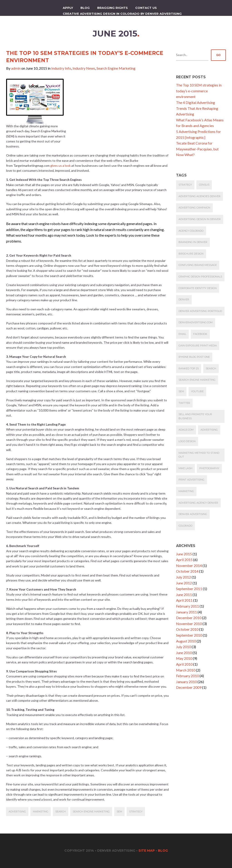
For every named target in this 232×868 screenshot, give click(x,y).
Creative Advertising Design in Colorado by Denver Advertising (122, 14)
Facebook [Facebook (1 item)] (200, 334)
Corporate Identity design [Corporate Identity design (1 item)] (198, 288)
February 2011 (187, 606)
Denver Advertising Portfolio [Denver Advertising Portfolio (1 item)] (200, 311)
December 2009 (189, 687)
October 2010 (187, 629)
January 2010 (186, 682)
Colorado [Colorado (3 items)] (185, 526)
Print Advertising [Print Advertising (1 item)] (191, 480)
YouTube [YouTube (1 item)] (197, 391)
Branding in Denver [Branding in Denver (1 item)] (193, 242)
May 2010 (184, 658)
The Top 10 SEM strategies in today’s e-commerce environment (199, 91)
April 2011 (184, 600)
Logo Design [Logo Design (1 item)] (187, 441)
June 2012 (184, 583)
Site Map (147, 851)
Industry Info (61, 68)
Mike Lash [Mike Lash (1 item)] (185, 468)
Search (60, 812)
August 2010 (186, 641)
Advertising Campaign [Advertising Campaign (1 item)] (194, 208)
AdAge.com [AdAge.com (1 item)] (186, 430)
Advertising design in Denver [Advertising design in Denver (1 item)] (200, 219)
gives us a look (61, 166)
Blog (85, 8)
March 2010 (186, 670)
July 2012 (184, 577)
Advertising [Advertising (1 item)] (209, 430)
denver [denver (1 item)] (184, 299)
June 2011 (184, 595)
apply (68, 8)
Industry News (84, 68)
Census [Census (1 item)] (204, 185)
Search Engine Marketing (116, 68)
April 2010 (184, 664)
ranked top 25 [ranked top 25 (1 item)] (189, 368)
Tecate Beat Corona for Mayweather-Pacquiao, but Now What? (197, 149)
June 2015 (184, 554)
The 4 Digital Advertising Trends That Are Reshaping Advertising (197, 108)
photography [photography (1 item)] (209, 468)
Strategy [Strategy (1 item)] (185, 185)
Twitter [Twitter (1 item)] (184, 403)
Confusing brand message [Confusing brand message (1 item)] (198, 265)
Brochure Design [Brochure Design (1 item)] (191, 254)
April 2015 (184, 560)
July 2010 (184, 647)
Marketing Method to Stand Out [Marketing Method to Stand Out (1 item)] (199, 455)
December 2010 (189, 618)
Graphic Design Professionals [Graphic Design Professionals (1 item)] (200, 277)
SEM (119, 812)
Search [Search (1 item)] (211, 368)
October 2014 (187, 571)
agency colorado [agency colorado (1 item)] (191, 231)
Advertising (17, 812)
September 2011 (189, 589)
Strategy (136, 812)
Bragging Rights (112, 8)
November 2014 (189, 565)
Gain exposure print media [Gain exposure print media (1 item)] (198, 346)
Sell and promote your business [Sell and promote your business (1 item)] (195, 416)
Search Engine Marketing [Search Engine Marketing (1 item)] (197, 380)
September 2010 (189, 635)
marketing (41, 812)
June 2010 (184, 653)
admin (16, 68)
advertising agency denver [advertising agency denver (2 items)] (198, 503)
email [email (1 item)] (182, 334)
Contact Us (146, 8)
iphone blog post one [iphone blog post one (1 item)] (194, 357)
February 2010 (187, 676)
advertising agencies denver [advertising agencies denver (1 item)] (199, 196)
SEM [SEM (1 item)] (181, 391)
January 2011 (186, 612)
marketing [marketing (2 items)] (186, 491)
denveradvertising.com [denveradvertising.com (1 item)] (196, 322)
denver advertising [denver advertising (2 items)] (193, 514)
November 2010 (189, 624)
